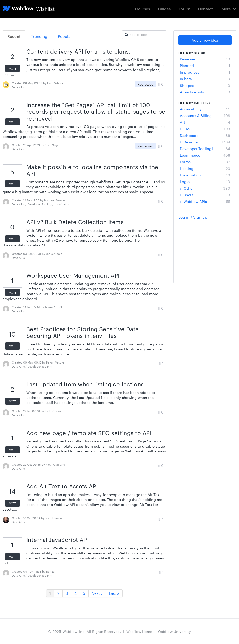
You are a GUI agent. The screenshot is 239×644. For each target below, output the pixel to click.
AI (205, 122)
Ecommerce (205, 155)
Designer (205, 142)
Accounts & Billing (205, 115)
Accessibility (205, 109)
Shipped (205, 85)
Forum (184, 9)
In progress (205, 72)
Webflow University (174, 631)
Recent (14, 36)
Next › (97, 593)
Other (205, 188)
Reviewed (205, 59)
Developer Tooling (205, 148)
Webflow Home (139, 631)
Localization (205, 175)
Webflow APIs (205, 201)
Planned (205, 65)
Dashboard (205, 135)
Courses (143, 9)
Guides (164, 9)
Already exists (205, 92)
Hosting (205, 168)
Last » (114, 593)
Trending (39, 36)
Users (205, 195)
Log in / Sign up (193, 217)
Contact (206, 9)
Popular (65, 36)
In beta (205, 79)
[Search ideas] (144, 35)
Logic (205, 181)
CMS (205, 129)
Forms (205, 162)
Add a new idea (205, 40)
